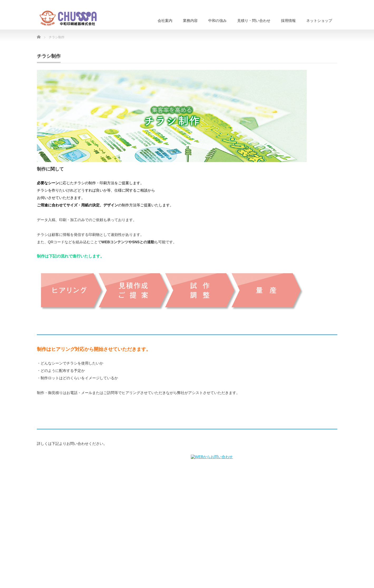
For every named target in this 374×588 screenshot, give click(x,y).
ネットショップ (319, 21)
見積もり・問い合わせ (137, 582)
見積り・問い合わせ (254, 21)
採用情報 (288, 21)
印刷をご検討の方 (105, 582)
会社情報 (45, 582)
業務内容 (190, 21)
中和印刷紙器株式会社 (302, 582)
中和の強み (217, 21)
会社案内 (165, 21)
